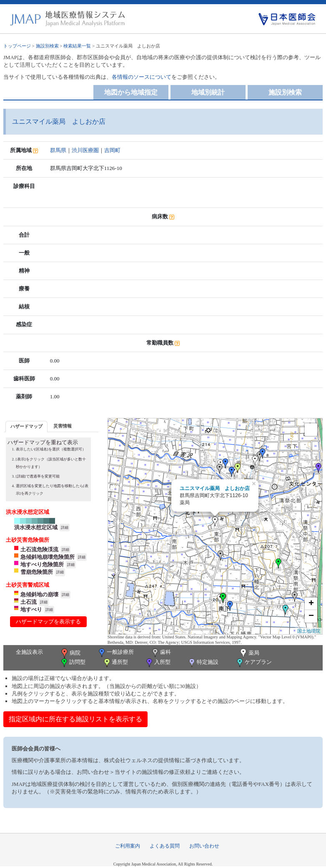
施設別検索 (47, 46)
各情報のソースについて (142, 77)
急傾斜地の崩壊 (39, 594)
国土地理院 (309, 631)
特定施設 (203, 663)
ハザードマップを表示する (48, 622)
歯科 (161, 653)
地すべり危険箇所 (42, 564)
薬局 (249, 653)
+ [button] (311, 604)
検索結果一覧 (77, 46)
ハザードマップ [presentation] (26, 426)
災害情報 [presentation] (63, 426)
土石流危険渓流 (39, 549)
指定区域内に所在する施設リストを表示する (75, 719)
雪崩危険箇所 (37, 572)
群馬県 (58, 150)
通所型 (115, 663)
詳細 (65, 528)
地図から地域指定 (131, 92)
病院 (70, 653)
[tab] (26, 426)
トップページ (17, 46)
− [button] (311, 616)
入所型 (158, 663)
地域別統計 (208, 92)
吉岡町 (112, 150)
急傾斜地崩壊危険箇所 (48, 557)
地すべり (31, 609)
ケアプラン (253, 663)
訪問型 (73, 663)
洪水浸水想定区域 (36, 527)
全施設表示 (29, 652)
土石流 (29, 602)
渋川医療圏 (85, 150)
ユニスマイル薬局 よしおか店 (215, 488)
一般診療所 (115, 653)
